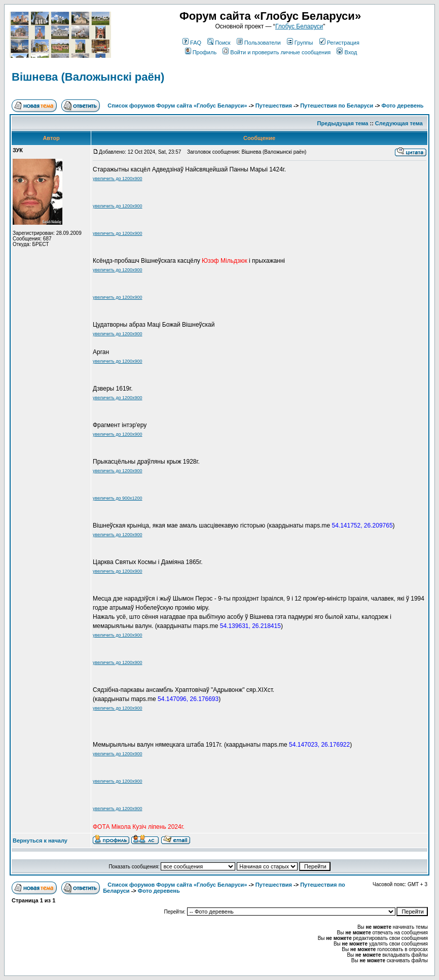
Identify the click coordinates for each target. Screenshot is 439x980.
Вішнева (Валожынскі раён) (88, 77)
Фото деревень (403, 106)
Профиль (201, 52)
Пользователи (259, 43)
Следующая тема (399, 123)
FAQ (192, 43)
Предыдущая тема (343, 123)
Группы (300, 43)
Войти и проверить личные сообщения (277, 52)
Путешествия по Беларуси (337, 106)
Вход (347, 52)
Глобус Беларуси (299, 26)
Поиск (219, 43)
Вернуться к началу (40, 841)
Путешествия (274, 106)
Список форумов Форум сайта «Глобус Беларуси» (177, 106)
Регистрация (339, 43)
